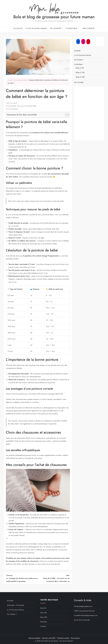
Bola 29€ (44, 617)
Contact (43, 626)
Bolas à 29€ (80, 77)
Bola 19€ (44, 613)
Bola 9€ (43, 608)
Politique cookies (63, 638)
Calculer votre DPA (49, 638)
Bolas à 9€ (80, 68)
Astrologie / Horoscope (15, 605)
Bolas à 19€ (80, 72)
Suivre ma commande (82, 620)
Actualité (18, 28)
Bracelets (44, 622)
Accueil (10, 80)
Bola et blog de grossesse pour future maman (54, 17)
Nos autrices (75, 638)
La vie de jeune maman (36, 28)
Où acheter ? (56, 28)
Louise (15, 103)
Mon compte (88, 28)
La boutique (73, 28)
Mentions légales (34, 638)
